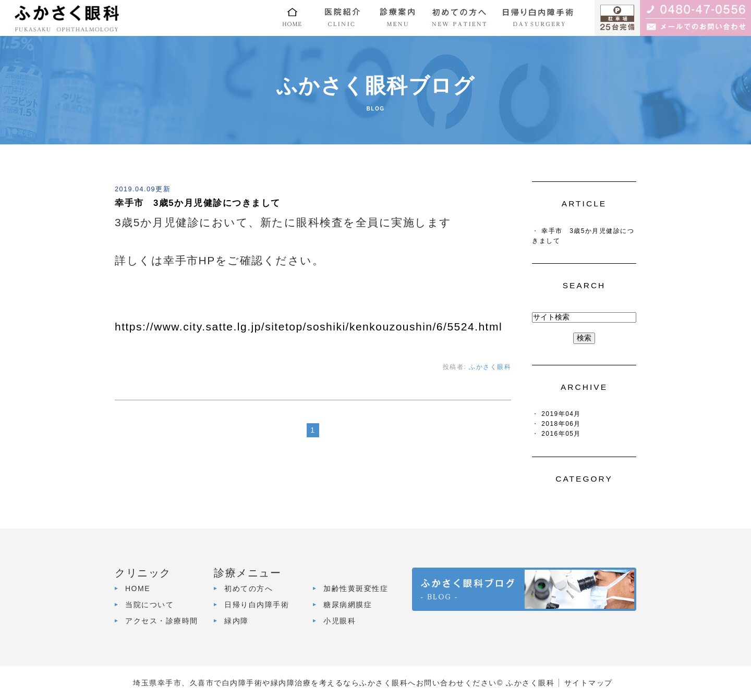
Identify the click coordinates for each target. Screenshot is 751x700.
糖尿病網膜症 (348, 605)
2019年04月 (561, 414)
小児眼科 (340, 621)
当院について (149, 605)
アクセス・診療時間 (162, 621)
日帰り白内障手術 (257, 605)
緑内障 (237, 621)
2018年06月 (561, 424)
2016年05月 (561, 434)
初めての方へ (249, 588)
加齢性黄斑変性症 (356, 588)
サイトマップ (589, 683)
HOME (138, 588)
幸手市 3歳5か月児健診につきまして (198, 203)
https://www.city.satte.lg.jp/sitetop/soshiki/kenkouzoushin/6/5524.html (308, 327)
